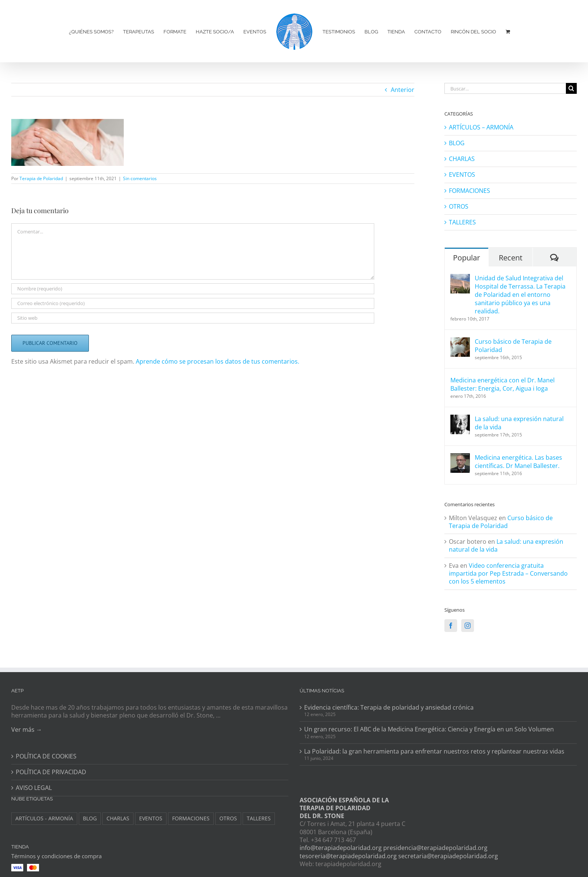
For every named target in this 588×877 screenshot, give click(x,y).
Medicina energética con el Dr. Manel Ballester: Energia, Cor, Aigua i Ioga (502, 384)
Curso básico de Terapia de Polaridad (513, 346)
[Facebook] (451, 626)
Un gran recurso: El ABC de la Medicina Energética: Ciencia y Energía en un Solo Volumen (429, 729)
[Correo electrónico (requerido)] (193, 303)
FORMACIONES (469, 191)
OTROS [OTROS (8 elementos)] (228, 818)
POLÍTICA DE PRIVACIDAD (51, 772)
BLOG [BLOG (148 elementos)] (90, 818)
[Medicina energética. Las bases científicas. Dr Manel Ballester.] (460, 457)
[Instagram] (468, 626)
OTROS (459, 207)
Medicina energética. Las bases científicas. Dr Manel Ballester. (518, 462)
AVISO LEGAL (34, 788)
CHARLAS (462, 159)
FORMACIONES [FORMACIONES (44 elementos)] (191, 818)
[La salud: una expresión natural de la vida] (460, 419)
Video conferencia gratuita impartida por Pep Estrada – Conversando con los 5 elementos (508, 574)
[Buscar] (571, 88)
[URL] (193, 318)
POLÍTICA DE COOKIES (46, 756)
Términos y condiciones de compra (56, 856)
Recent (511, 258)
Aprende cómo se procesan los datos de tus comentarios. (217, 361)
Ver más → (27, 730)
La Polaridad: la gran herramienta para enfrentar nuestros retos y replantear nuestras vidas (434, 751)
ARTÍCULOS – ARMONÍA (481, 127)
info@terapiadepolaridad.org (341, 848)
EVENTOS (462, 175)
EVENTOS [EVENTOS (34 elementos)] (151, 818)
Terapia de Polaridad (41, 178)
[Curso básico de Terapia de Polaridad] (460, 341)
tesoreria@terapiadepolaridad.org (348, 856)
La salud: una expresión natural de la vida (519, 423)
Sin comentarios (140, 178)
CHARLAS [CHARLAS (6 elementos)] (118, 818)
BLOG (457, 143)
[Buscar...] (505, 88)
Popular (466, 258)
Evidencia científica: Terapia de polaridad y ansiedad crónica (389, 708)
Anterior (403, 90)
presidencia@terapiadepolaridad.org (435, 848)
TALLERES (462, 222)
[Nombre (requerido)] (193, 289)
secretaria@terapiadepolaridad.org (448, 856)
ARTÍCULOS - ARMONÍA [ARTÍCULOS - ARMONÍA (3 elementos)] (44, 818)
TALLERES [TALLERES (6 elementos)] (259, 818)
